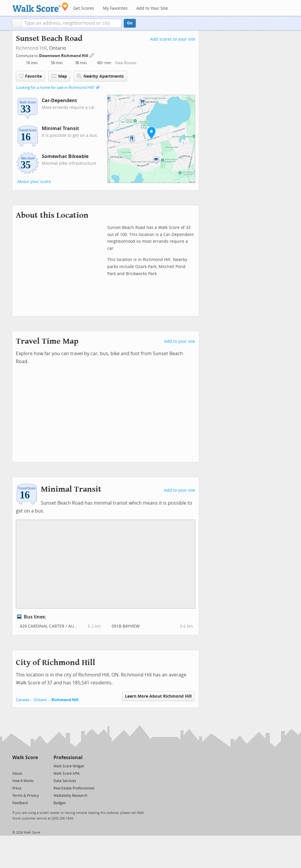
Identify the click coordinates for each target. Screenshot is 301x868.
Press (17, 788)
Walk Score (25, 758)
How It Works (23, 781)
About (17, 774)
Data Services (65, 781)
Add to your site (180, 341)
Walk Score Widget (69, 766)
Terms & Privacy (26, 796)
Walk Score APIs (67, 774)
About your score (34, 182)
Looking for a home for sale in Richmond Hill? (55, 88)
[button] (17, 23)
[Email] (34, 766)
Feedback (20, 803)
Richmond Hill (31, 48)
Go (130, 23)
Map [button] (59, 76)
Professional (68, 758)
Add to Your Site (152, 8)
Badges (60, 803)
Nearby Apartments (100, 76)
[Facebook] (25, 766)
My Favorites (115, 8)
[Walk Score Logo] (40, 7)
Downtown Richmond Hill (64, 56)
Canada (22, 700)
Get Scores (84, 8)
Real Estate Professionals (74, 788)
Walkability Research (70, 796)
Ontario (40, 700)
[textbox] (72, 23)
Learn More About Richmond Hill (158, 696)
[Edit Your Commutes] (92, 55)
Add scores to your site (173, 39)
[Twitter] (16, 766)
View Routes (126, 63)
